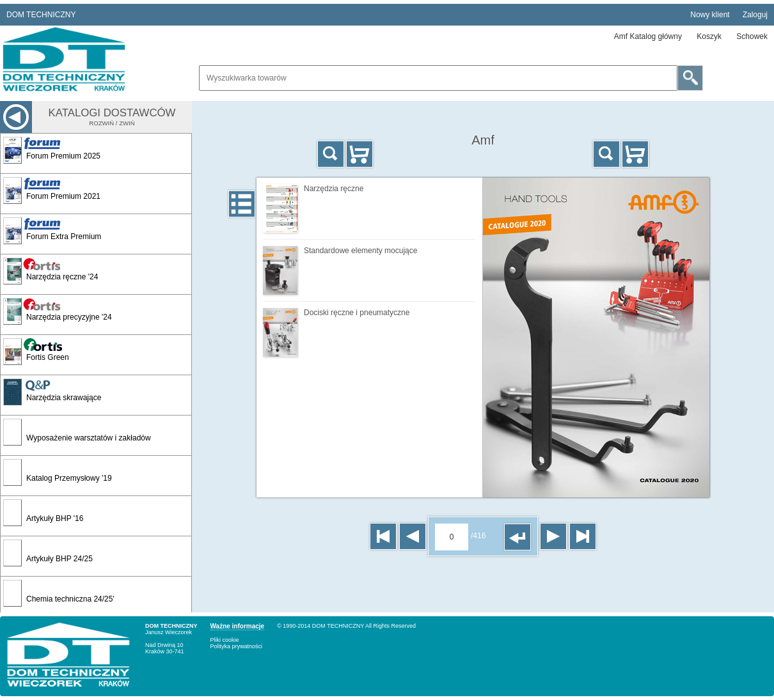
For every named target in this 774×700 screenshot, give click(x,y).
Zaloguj (755, 15)
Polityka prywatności (237, 646)
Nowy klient (710, 15)
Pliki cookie (225, 640)
